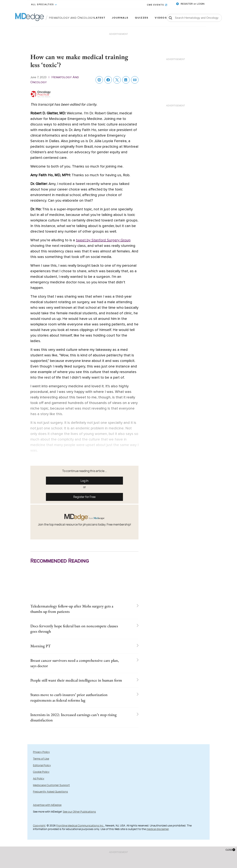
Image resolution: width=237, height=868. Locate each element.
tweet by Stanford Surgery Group (103, 240)
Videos (161, 18)
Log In (85, 481)
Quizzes (142, 18)
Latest (100, 18)
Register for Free (84, 497)
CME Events (155, 5)
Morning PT (42, 650)
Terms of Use (41, 781)
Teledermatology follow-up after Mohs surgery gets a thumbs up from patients (75, 610)
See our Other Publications (79, 834)
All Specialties (42, 5)
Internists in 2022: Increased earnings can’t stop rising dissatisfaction (76, 739)
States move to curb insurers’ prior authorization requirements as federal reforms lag (74, 715)
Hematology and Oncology (71, 18)
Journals (120, 18)
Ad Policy (39, 801)
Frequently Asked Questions (50, 814)
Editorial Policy (42, 788)
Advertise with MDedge (47, 828)
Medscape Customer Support (51, 808)
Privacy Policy (41, 775)
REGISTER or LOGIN (192, 4)
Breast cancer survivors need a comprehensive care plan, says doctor (73, 668)
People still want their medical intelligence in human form (73, 690)
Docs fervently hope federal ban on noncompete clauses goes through (76, 631)
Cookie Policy (41, 795)
